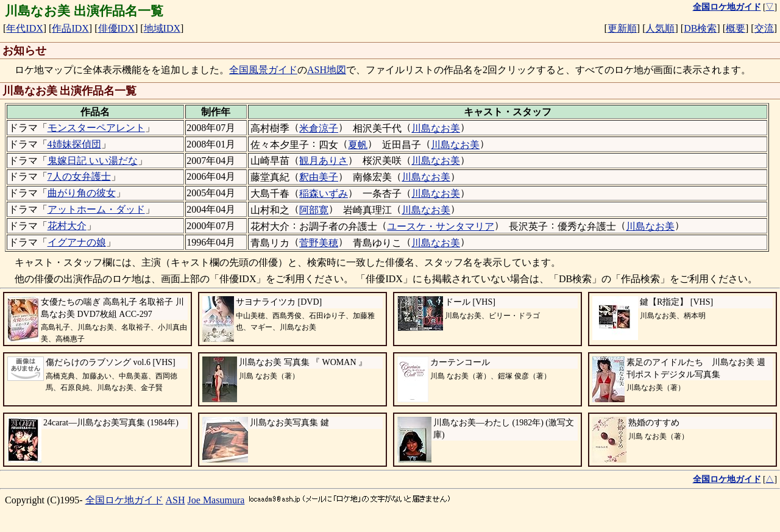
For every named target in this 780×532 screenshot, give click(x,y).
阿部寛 (314, 210)
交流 (764, 28)
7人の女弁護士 (79, 176)
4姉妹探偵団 (74, 144)
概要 (736, 28)
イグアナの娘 (77, 242)
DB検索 (700, 28)
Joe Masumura (216, 500)
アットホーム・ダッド (96, 209)
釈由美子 (319, 177)
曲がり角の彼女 (82, 193)
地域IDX (162, 28)
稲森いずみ (324, 193)
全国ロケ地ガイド (124, 500)
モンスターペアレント (96, 128)
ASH (175, 500)
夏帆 (358, 145)
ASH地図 (327, 70)
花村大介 (67, 226)
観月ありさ (324, 161)
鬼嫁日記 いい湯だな (93, 161)
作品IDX (70, 28)
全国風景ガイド (263, 70)
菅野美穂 (319, 243)
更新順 (622, 28)
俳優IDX (116, 28)
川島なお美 (436, 128)
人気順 (660, 28)
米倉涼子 (319, 128)
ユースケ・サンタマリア (441, 226)
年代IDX (24, 28)
